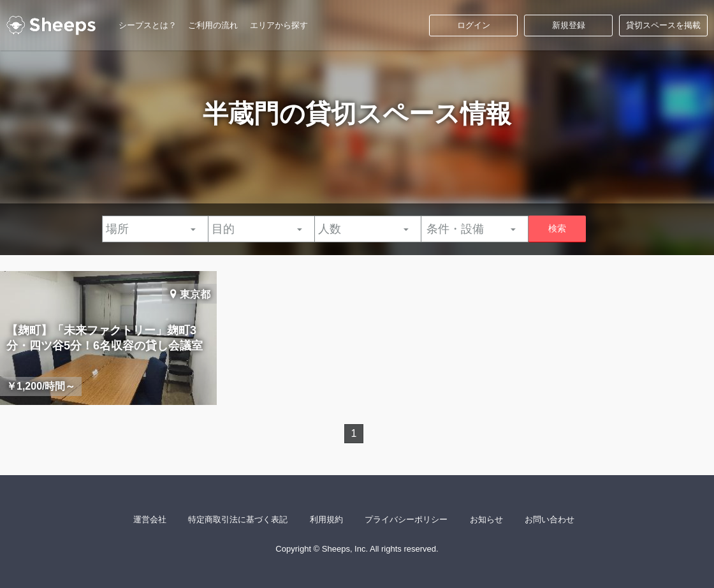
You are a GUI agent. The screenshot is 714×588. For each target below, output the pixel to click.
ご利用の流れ (213, 25)
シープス (51, 26)
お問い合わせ (550, 519)
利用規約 (326, 519)
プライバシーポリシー (406, 519)
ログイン (474, 25)
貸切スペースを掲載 (663, 25)
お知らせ (486, 519)
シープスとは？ (148, 25)
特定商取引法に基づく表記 (238, 519)
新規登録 (569, 25)
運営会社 (150, 519)
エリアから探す (279, 25)
